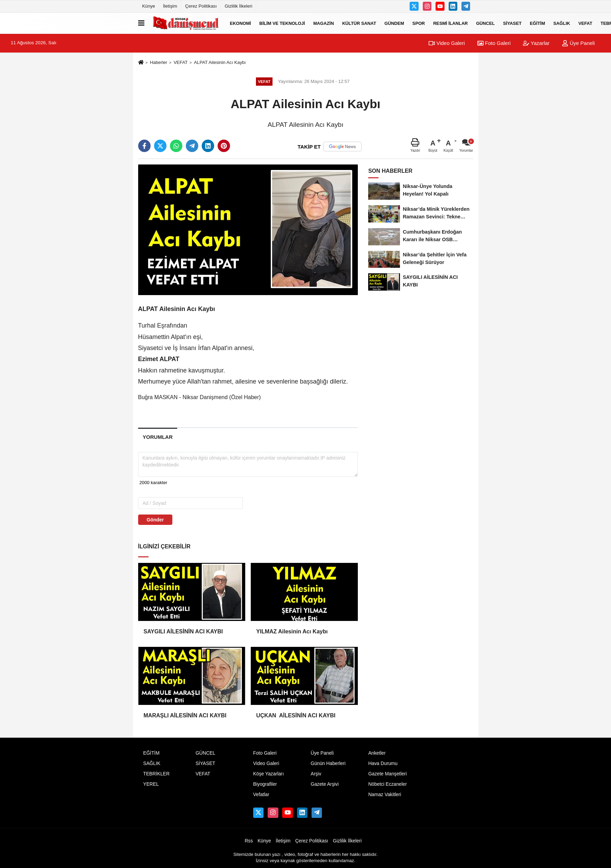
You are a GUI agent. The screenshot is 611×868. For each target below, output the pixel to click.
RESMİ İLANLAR (450, 23)
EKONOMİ (241, 23)
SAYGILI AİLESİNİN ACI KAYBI (185, 631)
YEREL (151, 784)
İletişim (170, 6)
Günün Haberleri (328, 763)
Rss (249, 841)
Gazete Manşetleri (388, 774)
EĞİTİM (537, 23)
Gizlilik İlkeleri (239, 6)
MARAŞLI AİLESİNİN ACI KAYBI (187, 715)
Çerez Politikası (201, 6)
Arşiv (316, 774)
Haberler (159, 62)
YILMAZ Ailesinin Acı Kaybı (292, 631)
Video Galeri (447, 43)
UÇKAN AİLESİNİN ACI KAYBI (297, 715)
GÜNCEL (485, 23)
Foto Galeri (494, 43)
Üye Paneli (578, 43)
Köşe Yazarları (269, 774)
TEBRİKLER (156, 774)
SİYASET (512, 23)
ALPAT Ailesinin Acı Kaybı (220, 62)
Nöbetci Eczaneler (388, 784)
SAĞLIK (562, 23)
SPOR (419, 23)
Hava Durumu (383, 763)
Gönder (155, 520)
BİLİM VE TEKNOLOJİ (282, 23)
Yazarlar (536, 43)
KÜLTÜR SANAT (359, 23)
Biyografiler (265, 784)
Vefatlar (261, 795)
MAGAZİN (324, 23)
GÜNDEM (394, 23)
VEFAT (585, 23)
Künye (149, 6)
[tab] (158, 437)
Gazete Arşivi (324, 784)
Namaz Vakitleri (385, 795)
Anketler (377, 753)
